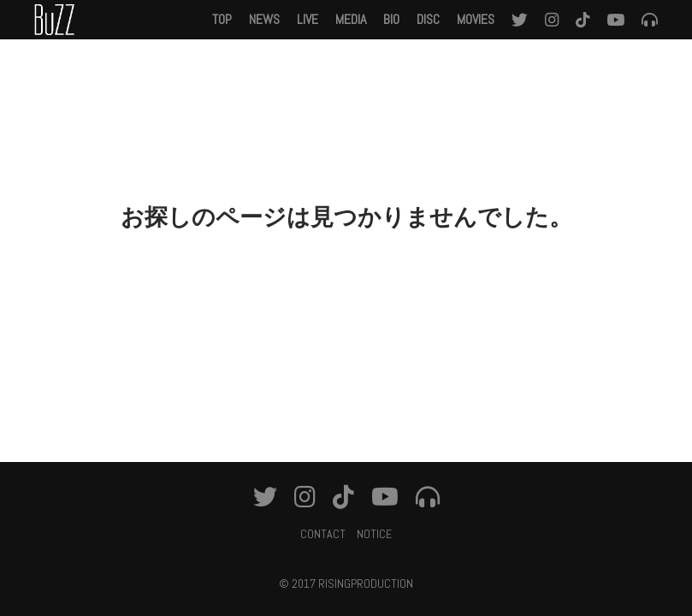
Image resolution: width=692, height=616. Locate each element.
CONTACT (323, 534)
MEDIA (351, 19)
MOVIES (476, 19)
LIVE (308, 19)
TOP (222, 19)
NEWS (264, 19)
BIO (391, 19)
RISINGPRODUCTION (366, 583)
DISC (428, 19)
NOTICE (374, 534)
